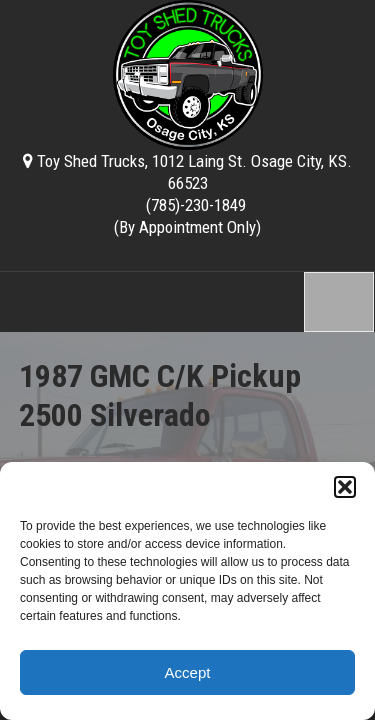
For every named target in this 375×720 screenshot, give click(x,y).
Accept (188, 672)
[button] (345, 487)
